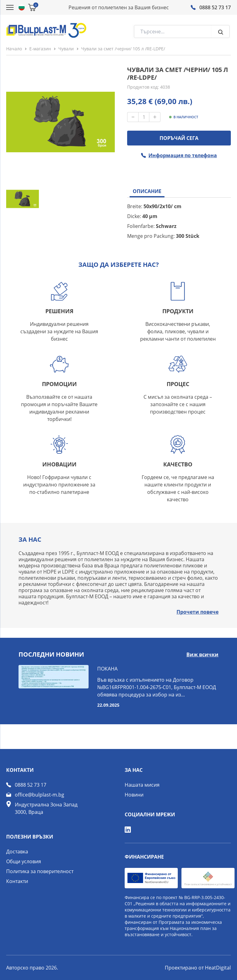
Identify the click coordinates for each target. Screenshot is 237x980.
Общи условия (24, 861)
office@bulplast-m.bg (39, 795)
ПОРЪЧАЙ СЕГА (179, 138)
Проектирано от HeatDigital (198, 968)
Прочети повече (197, 612)
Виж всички (202, 654)
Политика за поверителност (40, 871)
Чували (66, 49)
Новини (134, 795)
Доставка (17, 852)
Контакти (17, 881)
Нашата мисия (142, 785)
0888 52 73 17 (31, 785)
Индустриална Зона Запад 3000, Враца (46, 808)
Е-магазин (40, 49)
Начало (14, 49)
